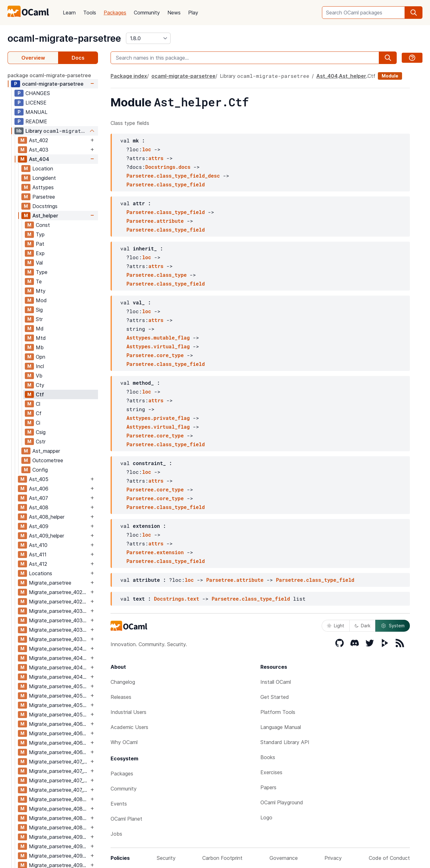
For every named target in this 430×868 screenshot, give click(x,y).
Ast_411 (38, 555)
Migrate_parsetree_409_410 (59, 856)
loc (147, 149)
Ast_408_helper (47, 517)
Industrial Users (128, 712)
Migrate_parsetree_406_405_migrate (59, 733)
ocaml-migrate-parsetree (64, 38)
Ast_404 (39, 159)
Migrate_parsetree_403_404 (59, 630)
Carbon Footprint (222, 858)
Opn (41, 357)
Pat (40, 244)
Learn (69, 13)
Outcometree (48, 460)
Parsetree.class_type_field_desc (173, 176)
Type (42, 272)
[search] (414, 13)
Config (40, 470)
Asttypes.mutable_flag (158, 338)
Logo (266, 817)
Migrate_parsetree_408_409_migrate (59, 828)
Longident (44, 178)
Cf (39, 413)
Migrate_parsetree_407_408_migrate (59, 790)
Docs (78, 58)
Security (166, 858)
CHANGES (38, 93)
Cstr (41, 442)
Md (40, 329)
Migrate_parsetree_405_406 (59, 705)
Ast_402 (38, 140)
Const (43, 225)
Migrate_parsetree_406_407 (59, 743)
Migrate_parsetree (50, 583)
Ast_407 (38, 498)
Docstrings (45, 206)
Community (147, 13)
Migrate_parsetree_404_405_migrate (59, 677)
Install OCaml (276, 682)
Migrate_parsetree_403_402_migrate (59, 620)
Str (39, 319)
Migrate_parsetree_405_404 (59, 686)
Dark (362, 626)
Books (268, 757)
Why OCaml (124, 742)
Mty (41, 291)
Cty (40, 385)
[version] (148, 38)
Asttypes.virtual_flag (158, 346)
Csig (41, 432)
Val (39, 263)
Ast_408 (39, 507)
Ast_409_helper (46, 536)
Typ (40, 234)
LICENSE (36, 103)
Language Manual (281, 727)
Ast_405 (39, 479)
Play (193, 13)
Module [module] (390, 76)
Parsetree (44, 197)
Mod (41, 300)
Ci (38, 423)
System (393, 626)
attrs (156, 158)
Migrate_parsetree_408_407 (59, 799)
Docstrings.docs (168, 167)
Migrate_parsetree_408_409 (59, 818)
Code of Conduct (389, 858)
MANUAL (36, 112)
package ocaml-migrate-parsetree (49, 75)
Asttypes (43, 187)
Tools (90, 13)
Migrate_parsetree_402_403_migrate (59, 602)
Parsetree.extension (155, 552)
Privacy (333, 858)
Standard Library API (285, 742)
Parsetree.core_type (155, 355)
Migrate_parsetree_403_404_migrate (59, 639)
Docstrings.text (177, 599)
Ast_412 (38, 564)
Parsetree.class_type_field (166, 184)
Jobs (116, 834)
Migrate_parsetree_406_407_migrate (59, 752)
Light (336, 626)
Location (43, 169)
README (36, 121)
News (174, 13)
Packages (115, 13)
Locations (41, 573)
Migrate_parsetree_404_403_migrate (59, 658)
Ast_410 (38, 545)
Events (119, 804)
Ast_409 (39, 526)
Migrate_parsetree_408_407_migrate (59, 809)
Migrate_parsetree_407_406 (59, 762)
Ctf (40, 394)
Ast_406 (39, 489)
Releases (121, 697)
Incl (40, 366)
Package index (129, 76)
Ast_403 (39, 150)
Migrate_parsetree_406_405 (59, 724)
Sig (39, 310)
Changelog (123, 682)
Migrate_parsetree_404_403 (59, 649)
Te (39, 281)
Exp (40, 253)
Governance (284, 858)
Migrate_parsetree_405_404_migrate (59, 696)
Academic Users (129, 727)
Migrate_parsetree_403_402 (59, 611)
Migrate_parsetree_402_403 (59, 592)
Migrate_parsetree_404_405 (59, 667)
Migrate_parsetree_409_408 (59, 837)
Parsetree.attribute (155, 221)
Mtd (41, 338)
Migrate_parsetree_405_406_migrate (59, 715)
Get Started (275, 697)
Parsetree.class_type (156, 275)
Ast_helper (45, 216)
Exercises (271, 772)
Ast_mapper (46, 451)
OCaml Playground (282, 802)
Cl (38, 404)
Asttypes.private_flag (158, 418)
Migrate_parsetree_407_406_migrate (59, 771)
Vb (39, 376)
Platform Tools (278, 712)
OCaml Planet (126, 819)
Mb (40, 347)
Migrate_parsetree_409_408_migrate (59, 846)
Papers (268, 787)
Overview (33, 58)
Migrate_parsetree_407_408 (59, 780)
